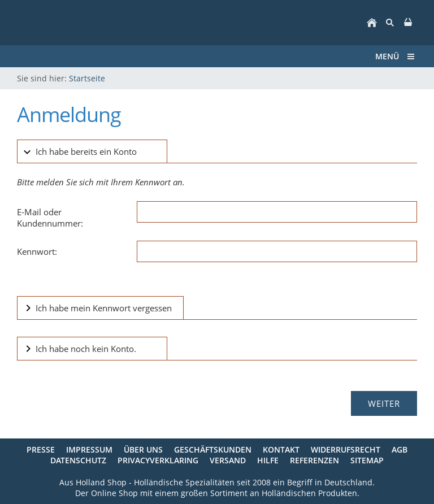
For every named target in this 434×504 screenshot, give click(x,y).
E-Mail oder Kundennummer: (50, 218)
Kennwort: (37, 251)
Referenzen (314, 460)
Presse (41, 449)
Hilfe (268, 460)
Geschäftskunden (213, 449)
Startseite (87, 78)
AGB (400, 449)
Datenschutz (78, 460)
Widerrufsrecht (346, 449)
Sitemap (367, 460)
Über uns (143, 449)
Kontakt (281, 449)
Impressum (89, 449)
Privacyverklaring (158, 460)
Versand (228, 460)
